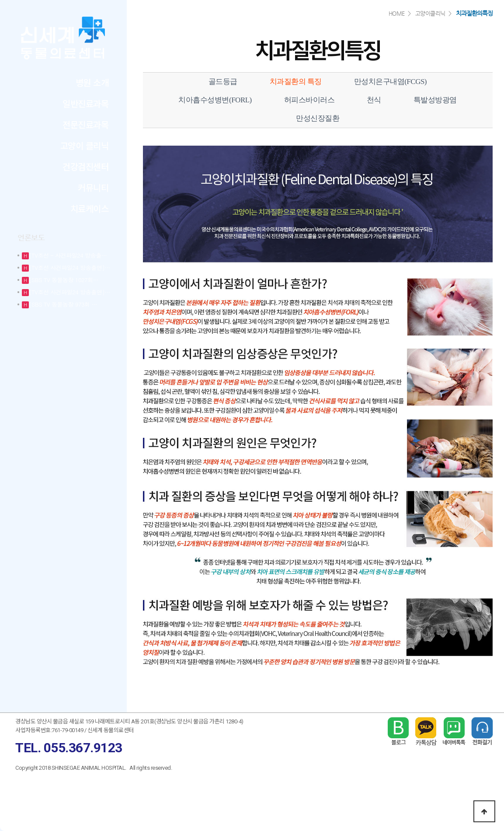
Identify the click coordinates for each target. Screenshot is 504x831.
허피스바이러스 (309, 100)
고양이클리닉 (430, 13)
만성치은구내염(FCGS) (390, 82)
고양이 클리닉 (85, 145)
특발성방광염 (435, 100)
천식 (374, 100)
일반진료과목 (85, 103)
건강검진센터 (85, 166)
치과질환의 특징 (296, 82)
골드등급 (223, 82)
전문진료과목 (85, 124)
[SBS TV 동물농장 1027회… (64, 280)
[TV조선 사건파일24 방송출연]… (70, 267)
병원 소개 (92, 82)
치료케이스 (90, 208)
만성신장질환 (318, 118)
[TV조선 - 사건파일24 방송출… (68, 255)
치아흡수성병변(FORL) (215, 100)
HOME (397, 13)
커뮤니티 (93, 187)
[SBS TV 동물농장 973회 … (63, 304)
